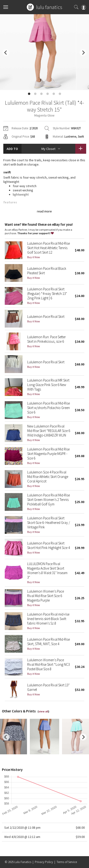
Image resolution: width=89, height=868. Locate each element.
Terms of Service (67, 862)
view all (43, 711)
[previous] (6, 53)
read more (44, 211)
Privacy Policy (44, 862)
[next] (83, 53)
